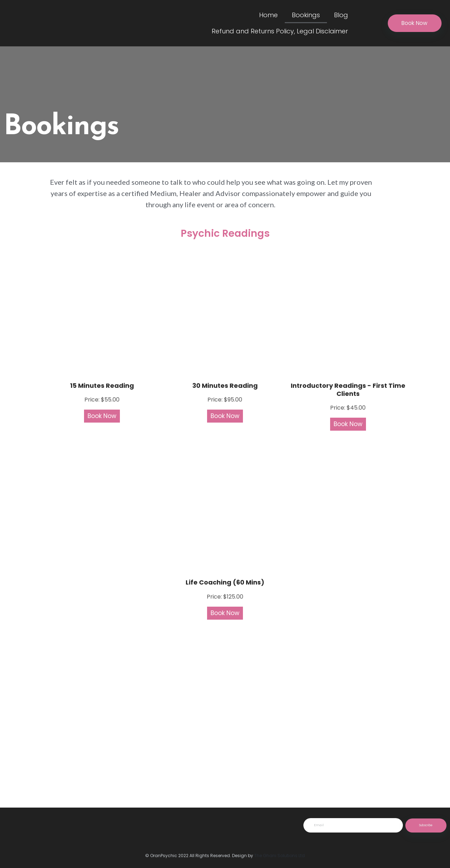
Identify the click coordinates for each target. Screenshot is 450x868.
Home (268, 15)
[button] (414, 23)
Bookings (306, 15)
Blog (341, 15)
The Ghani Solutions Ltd (279, 856)
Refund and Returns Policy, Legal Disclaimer (280, 31)
